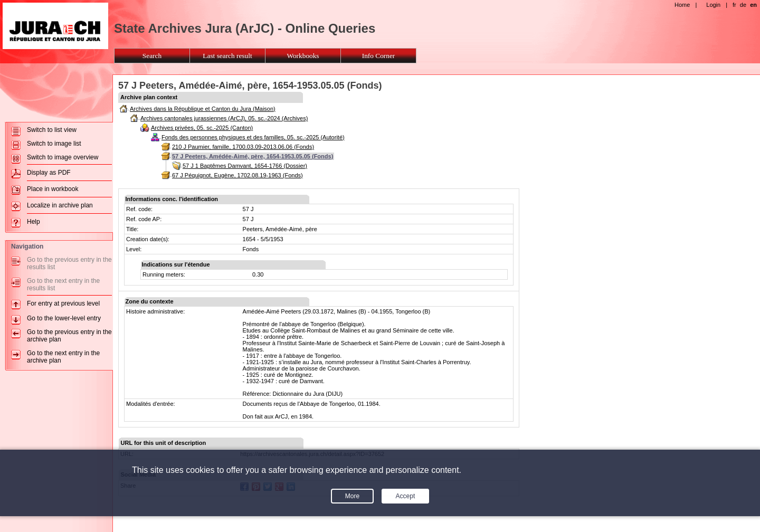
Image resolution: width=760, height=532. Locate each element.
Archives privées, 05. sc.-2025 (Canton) (202, 128)
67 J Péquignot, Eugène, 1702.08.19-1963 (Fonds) (237, 175)
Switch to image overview (63, 157)
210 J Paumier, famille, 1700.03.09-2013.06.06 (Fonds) (243, 147)
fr (734, 5)
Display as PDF (49, 173)
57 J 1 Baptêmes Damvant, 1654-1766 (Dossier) (245, 166)
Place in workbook (53, 189)
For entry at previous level (63, 303)
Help (34, 222)
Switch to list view (52, 130)
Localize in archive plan (60, 205)
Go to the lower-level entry (64, 318)
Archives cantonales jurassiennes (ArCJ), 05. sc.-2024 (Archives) (224, 118)
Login (713, 5)
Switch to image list (54, 144)
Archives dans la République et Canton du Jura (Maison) (203, 109)
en (753, 5)
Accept (406, 496)
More (352, 496)
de (743, 5)
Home (682, 5)
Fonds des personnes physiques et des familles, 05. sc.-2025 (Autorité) (253, 137)
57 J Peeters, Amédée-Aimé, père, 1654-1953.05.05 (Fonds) (253, 156)
